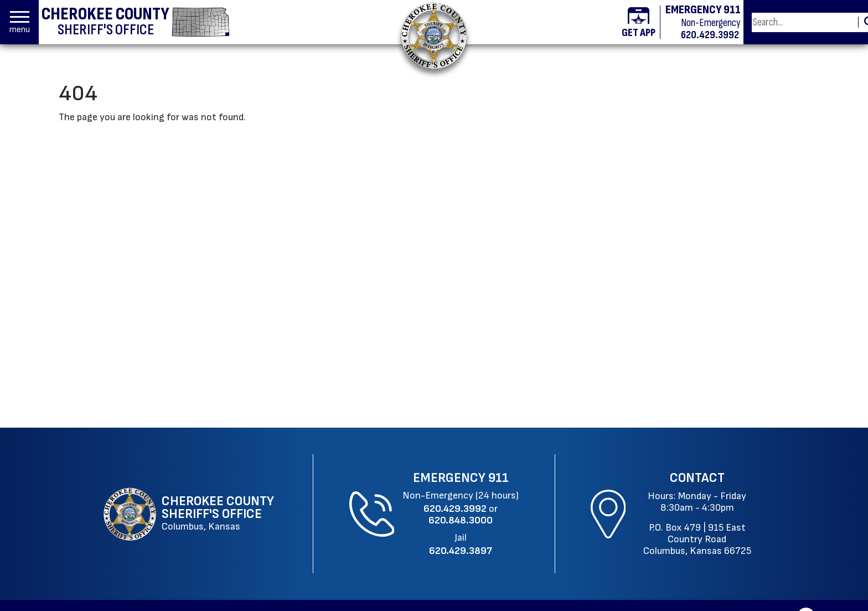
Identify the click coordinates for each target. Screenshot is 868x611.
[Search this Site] (803, 22)
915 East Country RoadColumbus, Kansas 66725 (697, 539)
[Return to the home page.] (434, 36)
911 (498, 478)
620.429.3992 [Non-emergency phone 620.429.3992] (710, 35)
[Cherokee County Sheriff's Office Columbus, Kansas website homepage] (190, 514)
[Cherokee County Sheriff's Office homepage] (136, 22)
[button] (20, 22)
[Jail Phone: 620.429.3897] (461, 551)
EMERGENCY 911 (703, 10)
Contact (697, 478)
